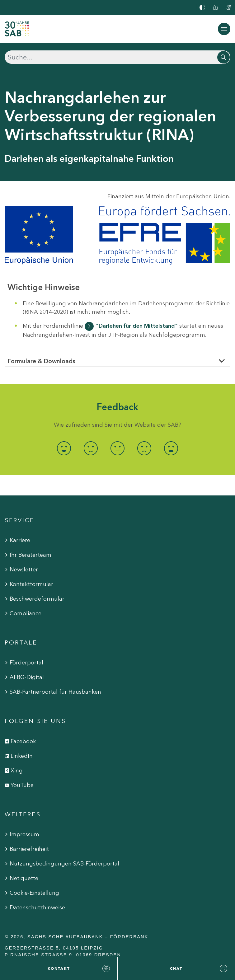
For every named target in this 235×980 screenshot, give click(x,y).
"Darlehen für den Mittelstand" (137, 326)
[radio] (64, 448)
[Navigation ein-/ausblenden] (224, 29)
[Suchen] (117, 57)
